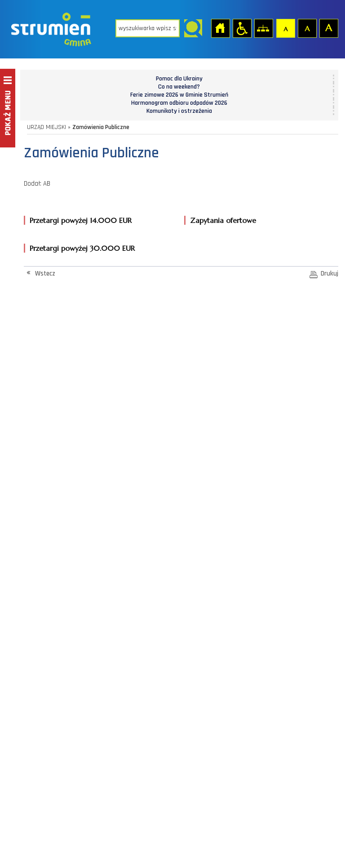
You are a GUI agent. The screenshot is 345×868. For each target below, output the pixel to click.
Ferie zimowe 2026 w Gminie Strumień (179, 95)
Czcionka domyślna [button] (285, 28)
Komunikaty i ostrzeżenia (179, 111)
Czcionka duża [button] (328, 28)
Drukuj (330, 274)
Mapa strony (263, 28)
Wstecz (45, 274)
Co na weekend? (179, 87)
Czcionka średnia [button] (307, 28)
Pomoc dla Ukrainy (179, 79)
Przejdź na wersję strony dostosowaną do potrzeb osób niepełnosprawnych (242, 28)
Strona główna (220, 28)
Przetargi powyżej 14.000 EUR (81, 220)
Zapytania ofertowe (223, 220)
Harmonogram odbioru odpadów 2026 (179, 103)
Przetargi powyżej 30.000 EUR (82, 248)
